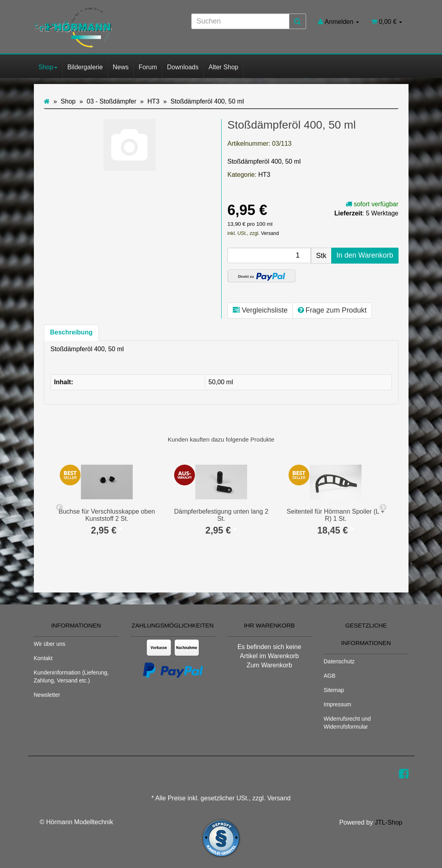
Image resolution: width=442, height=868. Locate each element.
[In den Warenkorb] (365, 256)
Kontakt (43, 658)
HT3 (264, 175)
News (121, 67)
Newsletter (47, 695)
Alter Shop (223, 67)
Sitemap (334, 690)
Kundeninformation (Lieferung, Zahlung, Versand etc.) (71, 676)
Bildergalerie (85, 67)
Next (383, 508)
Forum (148, 67)
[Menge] (269, 255)
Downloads (183, 67)
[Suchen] (240, 21)
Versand (270, 233)
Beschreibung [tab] (72, 332)
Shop (48, 67)
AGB (330, 676)
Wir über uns (50, 644)
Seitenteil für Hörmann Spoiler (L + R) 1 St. (335, 515)
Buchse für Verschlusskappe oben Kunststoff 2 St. (107, 515)
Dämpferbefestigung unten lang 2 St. (221, 515)
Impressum (337, 704)
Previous (59, 508)
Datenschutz (339, 661)
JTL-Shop (388, 822)
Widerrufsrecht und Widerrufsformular (347, 723)
